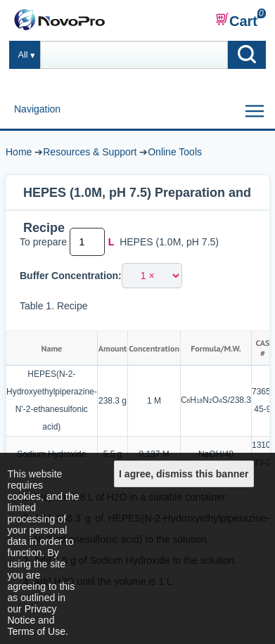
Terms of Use (37, 631)
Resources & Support (90, 152)
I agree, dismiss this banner (184, 474)
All (23, 55)
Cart (236, 20)
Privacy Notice (32, 614)
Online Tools (175, 152)
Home (19, 152)
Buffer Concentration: (71, 276)
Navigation (37, 109)
